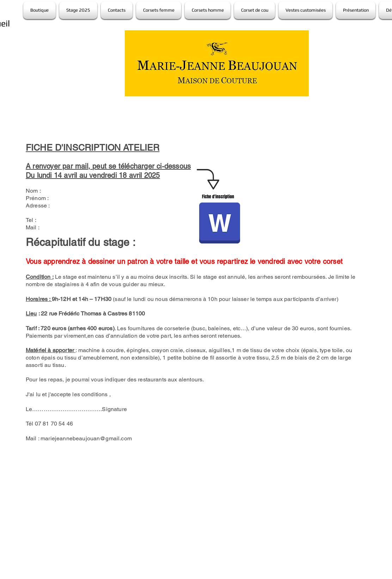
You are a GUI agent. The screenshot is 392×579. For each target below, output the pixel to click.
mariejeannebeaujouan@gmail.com (86, 438)
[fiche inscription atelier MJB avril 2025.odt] (220, 224)
